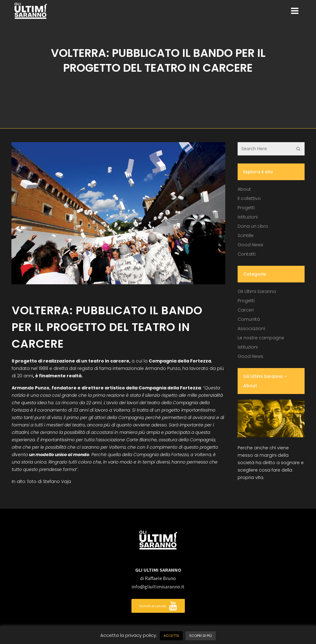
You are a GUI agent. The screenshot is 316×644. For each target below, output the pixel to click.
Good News (250, 245)
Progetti (246, 208)
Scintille (246, 235)
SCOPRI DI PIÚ (201, 636)
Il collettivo (249, 198)
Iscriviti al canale (158, 606)
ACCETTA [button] (171, 636)
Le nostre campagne (261, 338)
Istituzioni (248, 217)
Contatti (247, 254)
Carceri (246, 310)
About (244, 189)
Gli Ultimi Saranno (257, 291)
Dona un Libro (253, 226)
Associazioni (251, 328)
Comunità (249, 319)
